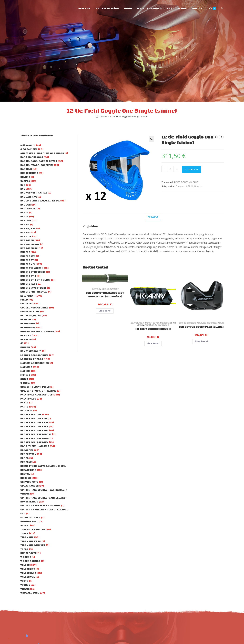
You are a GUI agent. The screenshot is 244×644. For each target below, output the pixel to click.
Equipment (181, 186)
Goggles (198, 186)
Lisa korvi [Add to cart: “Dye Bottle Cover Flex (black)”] (201, 341)
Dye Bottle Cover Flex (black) (201, 327)
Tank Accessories (206, 323)
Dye (103, 289)
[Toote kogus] (171, 169)
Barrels (96, 289)
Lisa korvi (192, 170)
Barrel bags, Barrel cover (145, 323)
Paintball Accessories (157, 325)
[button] (151, 139)
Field (191, 186)
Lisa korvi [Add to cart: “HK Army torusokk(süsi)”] (153, 343)
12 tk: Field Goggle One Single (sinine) (129, 116)
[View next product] (221, 137)
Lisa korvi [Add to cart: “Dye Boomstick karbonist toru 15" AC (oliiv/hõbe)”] (105, 311)
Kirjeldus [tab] (153, 217)
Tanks (221, 323)
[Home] (97, 116)
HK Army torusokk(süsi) (153, 329)
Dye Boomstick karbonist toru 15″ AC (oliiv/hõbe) (105, 295)
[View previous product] (215, 137)
